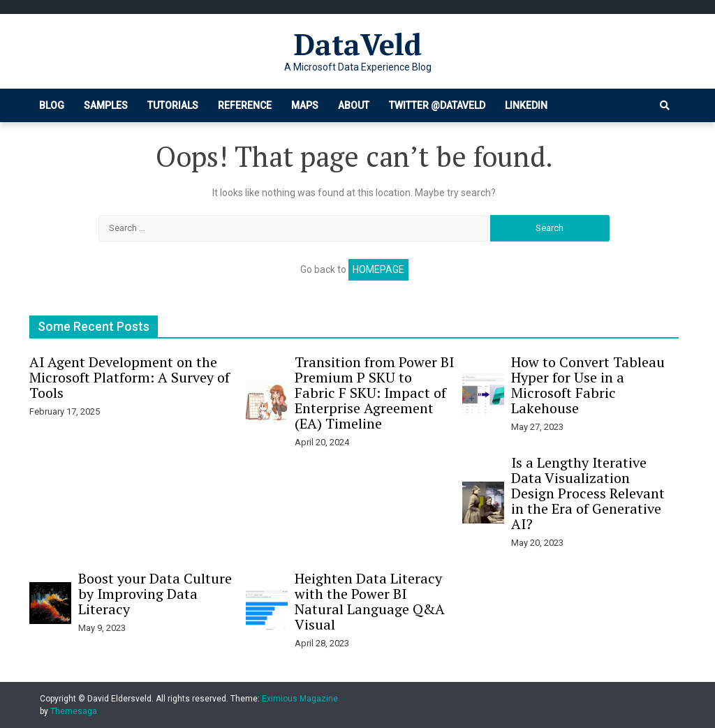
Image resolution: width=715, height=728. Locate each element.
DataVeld (358, 44)
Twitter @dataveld (437, 105)
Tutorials (173, 105)
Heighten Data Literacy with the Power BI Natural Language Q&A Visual (370, 601)
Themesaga (74, 711)
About (354, 105)
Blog (52, 105)
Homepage (378, 269)
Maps (305, 105)
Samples (106, 105)
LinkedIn (526, 105)
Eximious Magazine (300, 699)
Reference (245, 105)
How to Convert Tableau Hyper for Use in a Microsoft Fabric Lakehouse (588, 385)
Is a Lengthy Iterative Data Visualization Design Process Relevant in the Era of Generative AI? (588, 493)
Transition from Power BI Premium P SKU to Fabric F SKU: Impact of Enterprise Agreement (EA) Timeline (374, 393)
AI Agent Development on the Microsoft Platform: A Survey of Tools (130, 377)
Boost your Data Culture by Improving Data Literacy (155, 594)
